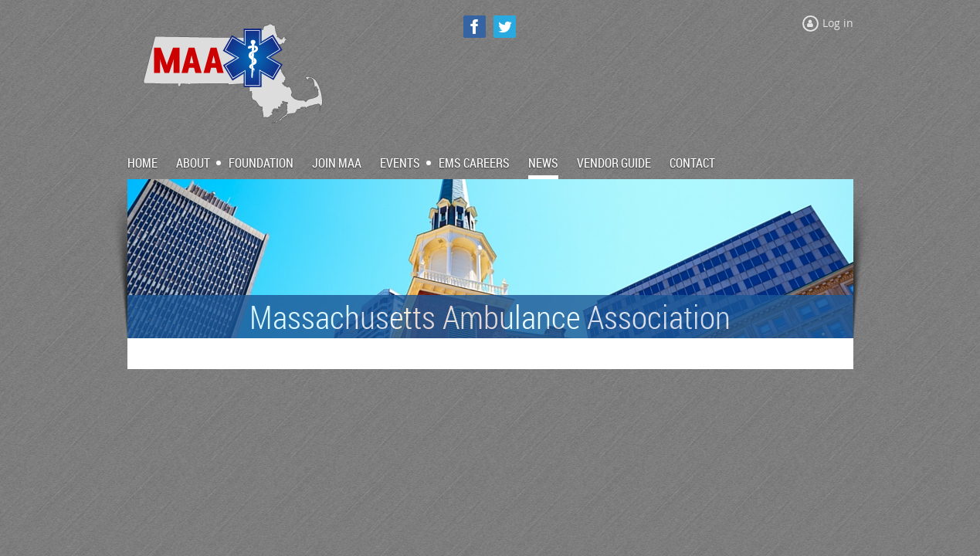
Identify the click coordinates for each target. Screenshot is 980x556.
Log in (838, 23)
